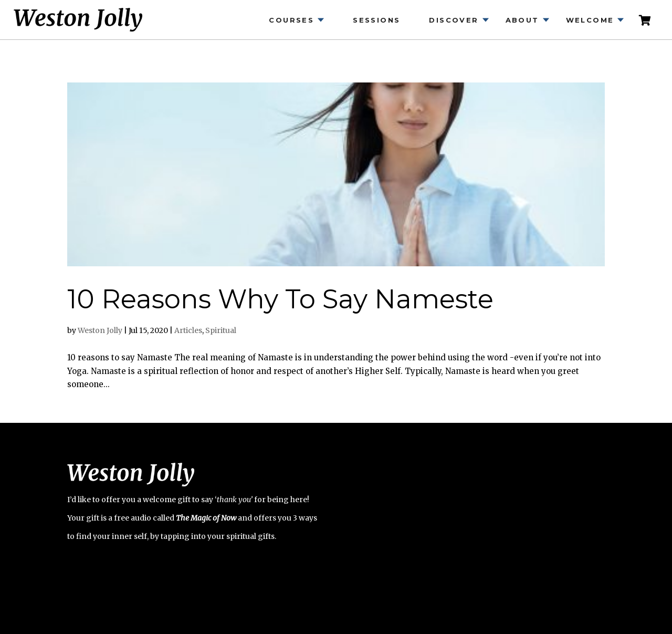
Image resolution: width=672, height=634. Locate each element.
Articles (188, 330)
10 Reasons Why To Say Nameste (280, 299)
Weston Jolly (100, 330)
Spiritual (221, 330)
